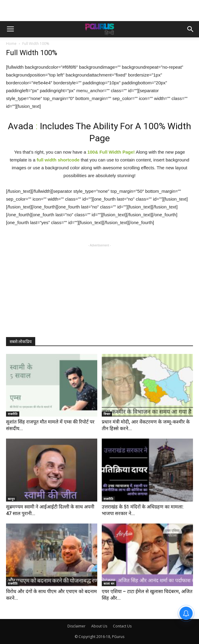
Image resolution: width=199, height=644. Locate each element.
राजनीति (13, 414)
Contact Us (122, 626)
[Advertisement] (100, 11)
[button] (191, 29)
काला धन (109, 583)
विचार (107, 414)
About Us (99, 626)
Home (11, 44)
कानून (11, 499)
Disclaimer (76, 626)
